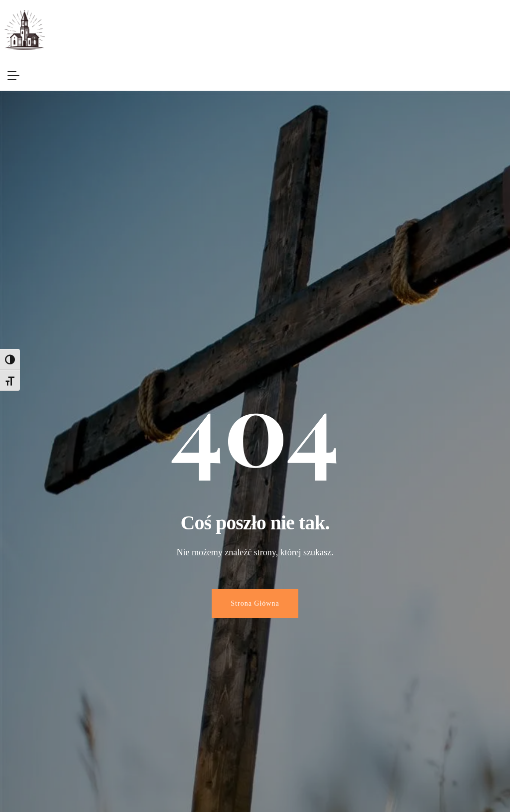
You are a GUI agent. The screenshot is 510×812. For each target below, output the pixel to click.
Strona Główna (255, 603)
